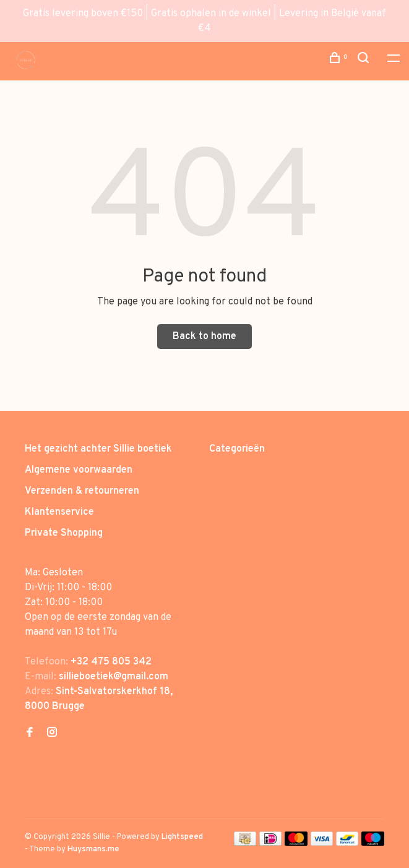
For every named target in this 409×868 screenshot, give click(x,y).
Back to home (205, 337)
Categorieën (237, 449)
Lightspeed (182, 837)
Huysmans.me (93, 849)
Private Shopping (64, 533)
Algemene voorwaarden (79, 470)
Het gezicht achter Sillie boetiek (98, 449)
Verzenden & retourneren (82, 491)
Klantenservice (59, 512)
